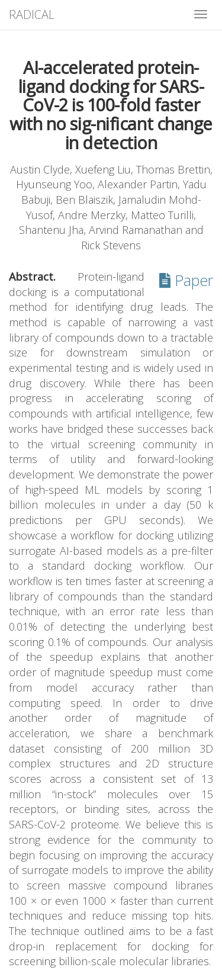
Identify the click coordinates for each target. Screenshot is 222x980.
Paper (186, 280)
